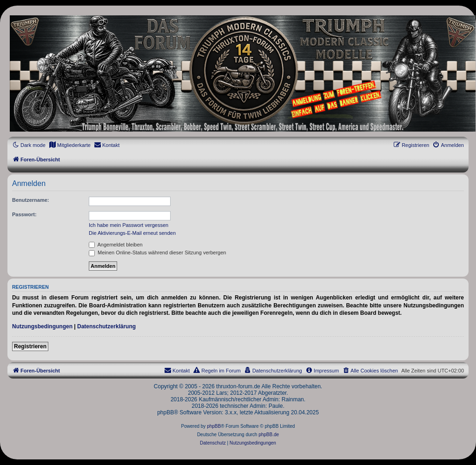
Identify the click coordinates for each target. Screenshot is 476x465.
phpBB (214, 426)
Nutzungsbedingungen (42, 326)
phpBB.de (269, 435)
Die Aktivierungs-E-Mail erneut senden (132, 233)
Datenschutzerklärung (106, 326)
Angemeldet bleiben (116, 245)
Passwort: (24, 214)
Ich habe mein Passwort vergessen (129, 225)
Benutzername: (30, 200)
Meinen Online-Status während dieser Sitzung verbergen (157, 252)
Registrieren (30, 346)
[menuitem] (70, 145)
